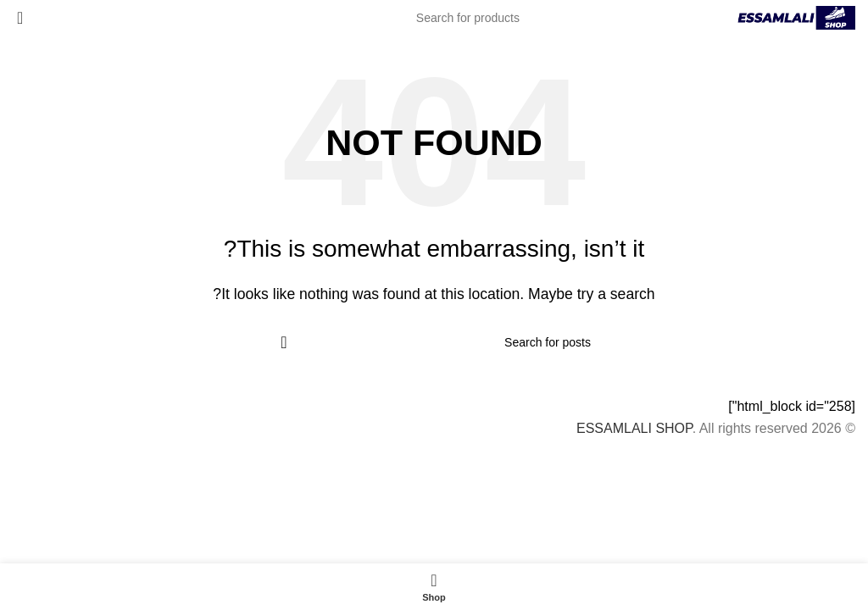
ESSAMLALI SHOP (634, 428)
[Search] (434, 18)
